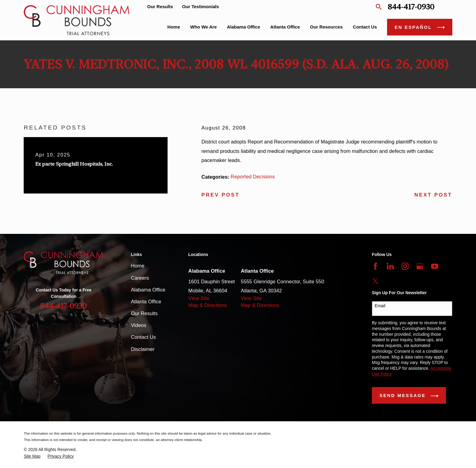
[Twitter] (375, 281)
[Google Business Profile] (420, 266)
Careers (140, 278)
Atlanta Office (146, 302)
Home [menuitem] (174, 27)
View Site (199, 298)
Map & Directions (207, 305)
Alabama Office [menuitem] (244, 27)
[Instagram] (405, 266)
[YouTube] (435, 266)
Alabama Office (148, 290)
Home (138, 266)
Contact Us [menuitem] (365, 27)
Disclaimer (143, 349)
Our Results (160, 7)
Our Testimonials (201, 7)
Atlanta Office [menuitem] (285, 27)
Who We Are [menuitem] (204, 27)
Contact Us (143, 337)
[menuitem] (32, 456)
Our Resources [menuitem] (326, 27)
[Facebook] (375, 266)
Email (380, 306)
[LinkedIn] (390, 266)
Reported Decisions (253, 177)
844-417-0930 (411, 7)
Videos (139, 325)
